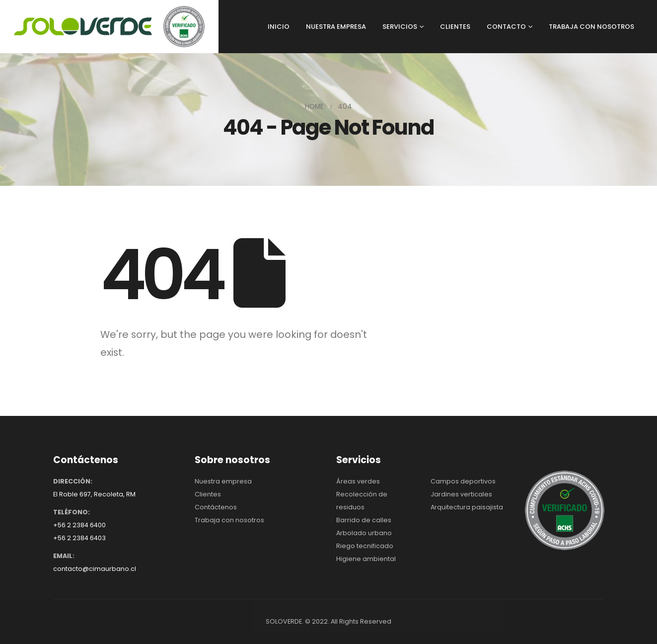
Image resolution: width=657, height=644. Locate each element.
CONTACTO (506, 27)
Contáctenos (216, 507)
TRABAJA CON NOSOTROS (591, 27)
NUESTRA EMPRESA (336, 27)
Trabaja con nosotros (229, 520)
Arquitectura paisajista (467, 507)
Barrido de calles (364, 520)
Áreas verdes (358, 481)
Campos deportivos (463, 481)
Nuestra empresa (223, 481)
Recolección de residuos (362, 501)
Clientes (208, 494)
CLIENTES (455, 27)
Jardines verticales (461, 494)
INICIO (279, 27)
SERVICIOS (400, 27)
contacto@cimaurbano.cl (95, 569)
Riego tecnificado (365, 546)
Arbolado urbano (364, 533)
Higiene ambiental (366, 559)
